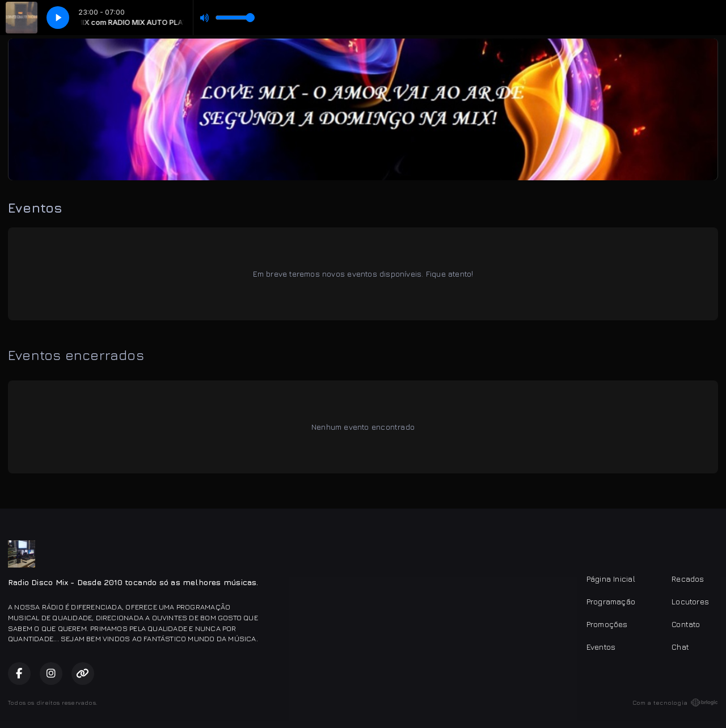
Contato (686, 624)
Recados (688, 579)
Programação (611, 601)
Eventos (601, 647)
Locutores (690, 601)
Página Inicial (611, 579)
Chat (680, 647)
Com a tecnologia (675, 702)
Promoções (607, 624)
